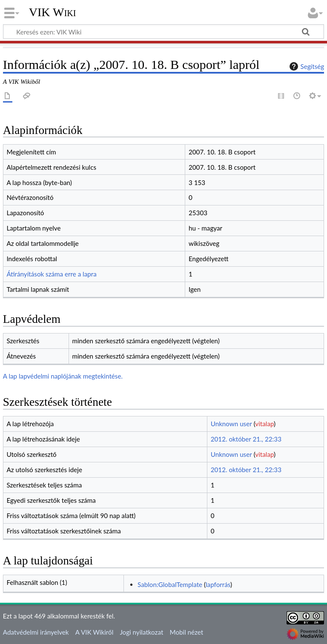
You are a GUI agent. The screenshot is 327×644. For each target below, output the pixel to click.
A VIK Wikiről (94, 632)
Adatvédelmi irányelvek (36, 632)
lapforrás (218, 584)
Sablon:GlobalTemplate (170, 584)
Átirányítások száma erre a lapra (51, 274)
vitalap (264, 424)
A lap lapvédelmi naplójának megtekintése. (63, 376)
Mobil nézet (187, 632)
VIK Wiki (53, 12)
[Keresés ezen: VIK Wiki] (163, 31)
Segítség (306, 66)
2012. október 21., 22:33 (246, 439)
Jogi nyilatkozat (141, 632)
